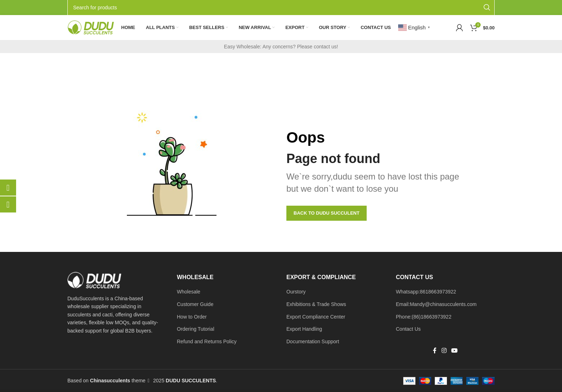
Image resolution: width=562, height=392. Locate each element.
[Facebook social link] (435, 351)
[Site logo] (91, 27)
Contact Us (408, 329)
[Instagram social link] (444, 351)
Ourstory (296, 292)
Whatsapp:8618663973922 (426, 292)
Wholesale (189, 292)
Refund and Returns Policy (207, 341)
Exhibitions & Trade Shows (316, 304)
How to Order (192, 317)
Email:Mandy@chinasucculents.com (436, 304)
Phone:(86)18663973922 (424, 317)
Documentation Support (313, 341)
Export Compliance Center (316, 317)
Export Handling (304, 329)
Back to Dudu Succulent (327, 213)
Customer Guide (195, 304)
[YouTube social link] (454, 351)
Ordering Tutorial (196, 329)
